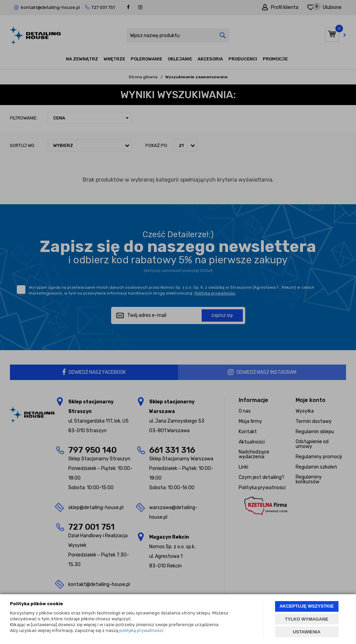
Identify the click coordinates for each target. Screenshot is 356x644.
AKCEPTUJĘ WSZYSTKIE (307, 606)
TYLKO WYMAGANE (307, 619)
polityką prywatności (141, 630)
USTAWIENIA (307, 632)
